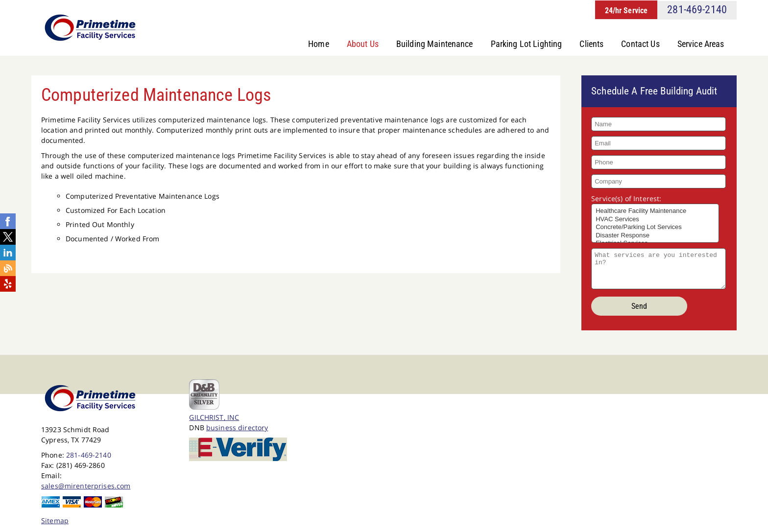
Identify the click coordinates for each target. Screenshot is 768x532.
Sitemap (55, 522)
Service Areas (701, 44)
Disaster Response (655, 237)
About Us (363, 44)
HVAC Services (655, 221)
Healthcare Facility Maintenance (655, 213)
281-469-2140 (697, 10)
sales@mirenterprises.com (86, 487)
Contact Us (641, 44)
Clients (592, 44)
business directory (237, 429)
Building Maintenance (435, 44)
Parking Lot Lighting (527, 44)
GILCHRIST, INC (214, 419)
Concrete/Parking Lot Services (655, 229)
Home (319, 44)
